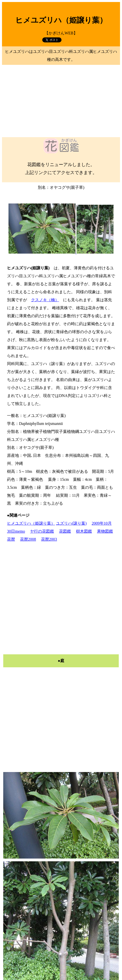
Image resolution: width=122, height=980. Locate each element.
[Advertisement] (61, 101)
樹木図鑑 (84, 531)
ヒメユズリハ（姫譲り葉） (31, 523)
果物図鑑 (105, 531)
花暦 (11, 539)
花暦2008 (28, 539)
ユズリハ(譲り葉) (71, 523)
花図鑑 (65, 531)
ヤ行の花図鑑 (42, 531)
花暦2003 (49, 539)
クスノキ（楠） (45, 300)
